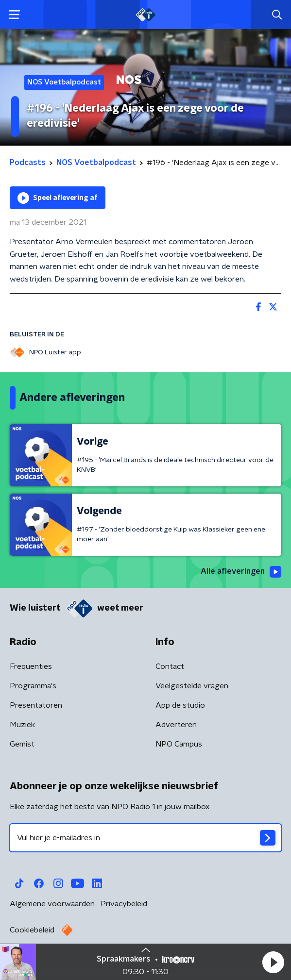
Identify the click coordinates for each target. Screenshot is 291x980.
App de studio (180, 705)
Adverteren (176, 725)
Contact (170, 666)
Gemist (22, 744)
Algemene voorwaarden (52, 904)
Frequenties (31, 666)
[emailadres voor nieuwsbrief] (145, 838)
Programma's (33, 686)
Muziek (22, 725)
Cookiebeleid (32, 930)
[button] (273, 962)
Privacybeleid (124, 904)
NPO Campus (179, 744)
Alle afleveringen (241, 572)
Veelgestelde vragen (192, 686)
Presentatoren (36, 705)
